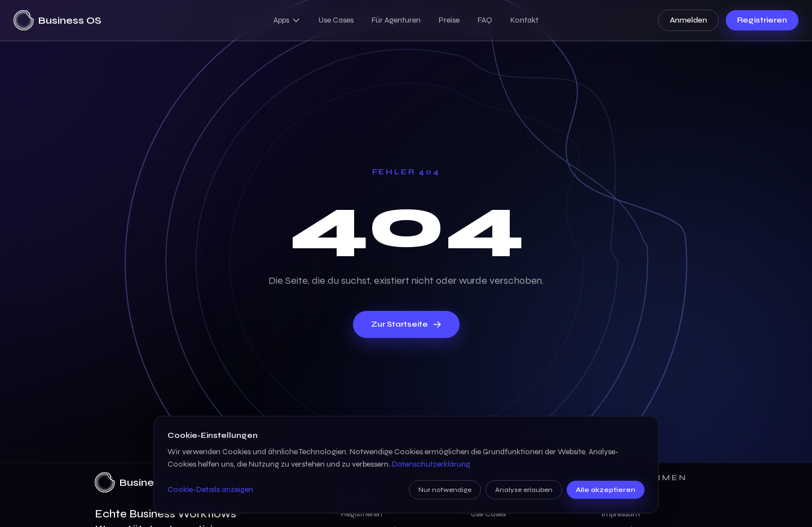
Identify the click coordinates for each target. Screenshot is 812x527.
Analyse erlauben (524, 490)
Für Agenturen (396, 20)
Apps (287, 20)
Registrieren (762, 20)
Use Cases (336, 20)
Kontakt (524, 20)
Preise (449, 20)
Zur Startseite (406, 324)
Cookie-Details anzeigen (210, 489)
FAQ (485, 20)
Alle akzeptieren (606, 490)
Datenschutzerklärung (431, 464)
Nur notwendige (445, 490)
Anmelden (689, 20)
